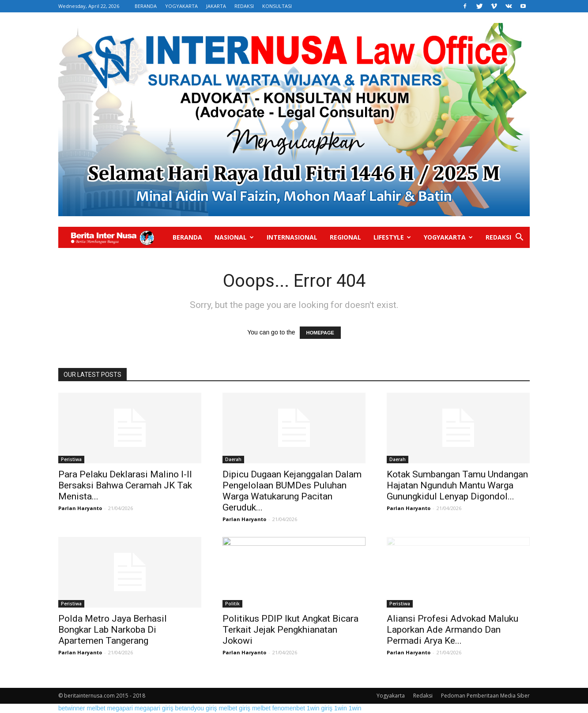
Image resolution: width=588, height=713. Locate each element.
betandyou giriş (196, 708)
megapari (120, 708)
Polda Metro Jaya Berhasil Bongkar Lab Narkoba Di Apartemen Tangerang (113, 630)
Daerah (233, 459)
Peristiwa (71, 459)
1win (341, 708)
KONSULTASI (277, 6)
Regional (345, 237)
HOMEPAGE (320, 333)
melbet (96, 708)
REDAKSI (244, 6)
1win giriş (320, 708)
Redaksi (498, 237)
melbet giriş (234, 708)
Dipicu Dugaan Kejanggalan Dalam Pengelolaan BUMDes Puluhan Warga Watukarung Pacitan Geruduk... (292, 491)
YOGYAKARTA (181, 6)
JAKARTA (216, 6)
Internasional (292, 237)
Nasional (234, 237)
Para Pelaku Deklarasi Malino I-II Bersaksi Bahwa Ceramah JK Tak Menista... (125, 485)
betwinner (72, 708)
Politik (232, 604)
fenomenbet (289, 708)
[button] (519, 238)
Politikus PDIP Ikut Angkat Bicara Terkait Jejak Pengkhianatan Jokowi (290, 630)
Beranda (187, 237)
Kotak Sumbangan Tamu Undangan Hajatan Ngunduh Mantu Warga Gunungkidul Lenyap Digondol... (457, 485)
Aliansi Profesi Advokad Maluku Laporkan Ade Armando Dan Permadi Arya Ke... (452, 630)
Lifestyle (392, 237)
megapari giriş (154, 708)
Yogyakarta (448, 237)
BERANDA (146, 6)
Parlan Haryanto (80, 508)
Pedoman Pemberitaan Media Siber (485, 696)
